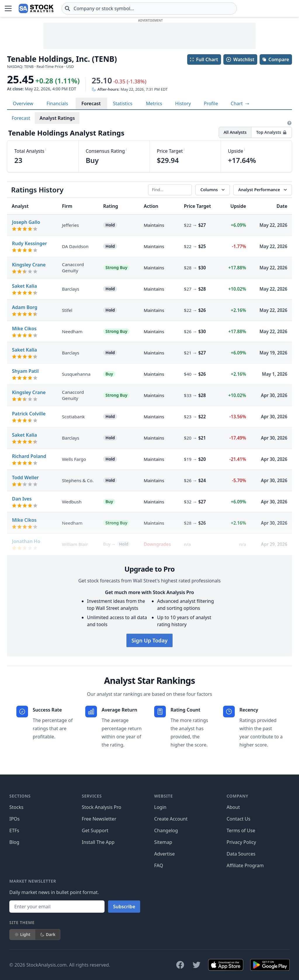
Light (22, 934)
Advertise (164, 854)
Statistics (123, 103)
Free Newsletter (99, 819)
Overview (23, 103)
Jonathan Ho (26, 541)
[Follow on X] (197, 965)
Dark (48, 934)
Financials (57, 103)
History (183, 103)
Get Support (95, 830)
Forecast (91, 103)
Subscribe (124, 907)
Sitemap (163, 842)
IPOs (14, 819)
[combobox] (149, 8)
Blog (14, 842)
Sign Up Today (149, 640)
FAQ (159, 865)
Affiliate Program (245, 865)
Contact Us (238, 819)
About (233, 807)
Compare (275, 59)
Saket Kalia (25, 286)
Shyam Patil (25, 371)
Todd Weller (25, 477)
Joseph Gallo (26, 222)
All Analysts (235, 132)
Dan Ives (22, 499)
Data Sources (241, 854)
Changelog (166, 830)
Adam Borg (25, 307)
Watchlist (240, 59)
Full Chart (204, 59)
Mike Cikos (24, 329)
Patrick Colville (29, 414)
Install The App (98, 842)
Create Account (171, 819)
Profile (211, 103)
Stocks (16, 807)
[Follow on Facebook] (180, 965)
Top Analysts (272, 132)
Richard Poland (29, 456)
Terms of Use (241, 830)
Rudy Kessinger (29, 243)
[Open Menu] (8, 8)
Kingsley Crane (29, 265)
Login (160, 807)
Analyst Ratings (57, 118)
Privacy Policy (241, 842)
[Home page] (36, 8)
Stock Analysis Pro (101, 807)
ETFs (14, 830)
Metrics (154, 103)
